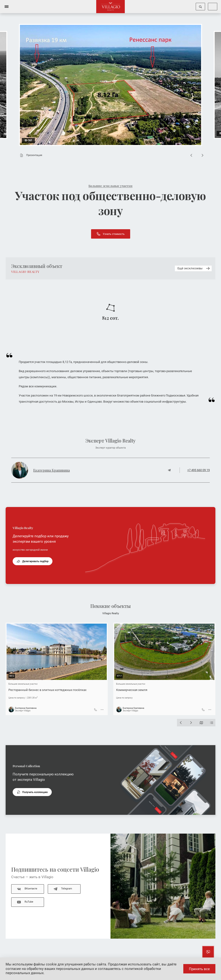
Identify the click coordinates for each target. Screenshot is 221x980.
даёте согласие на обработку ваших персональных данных (91, 967)
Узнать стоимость (111, 234)
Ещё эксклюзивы (194, 268)
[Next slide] (203, 155)
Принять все (199, 969)
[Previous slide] (191, 155)
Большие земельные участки (110, 186)
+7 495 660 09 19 (199, 470)
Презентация (30, 155)
